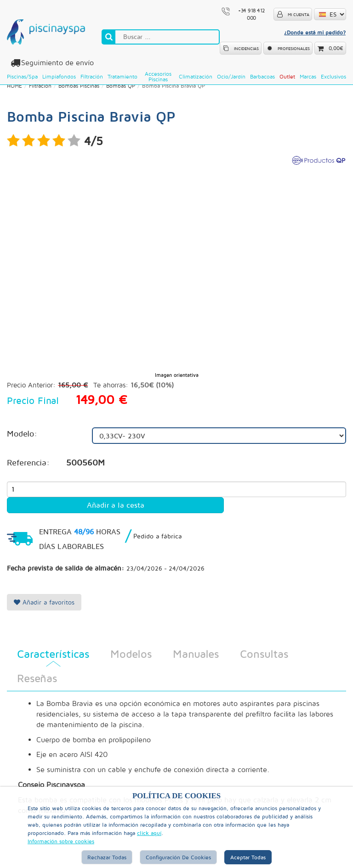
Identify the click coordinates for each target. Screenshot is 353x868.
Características (53, 654)
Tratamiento (122, 76)
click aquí (149, 833)
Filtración (92, 76)
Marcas (308, 76)
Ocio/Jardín (231, 76)
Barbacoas (262, 76)
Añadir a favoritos (44, 602)
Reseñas (37, 678)
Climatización (196, 76)
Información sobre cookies (61, 841)
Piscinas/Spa (22, 76)
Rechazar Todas (107, 857)
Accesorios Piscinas (158, 76)
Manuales (196, 654)
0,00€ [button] (336, 48)
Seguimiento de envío (56, 63)
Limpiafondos (59, 76)
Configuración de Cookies (178, 857)
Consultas (264, 654)
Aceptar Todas (248, 857)
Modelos (131, 654)
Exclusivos (333, 76)
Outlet (287, 76)
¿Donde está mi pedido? (315, 32)
